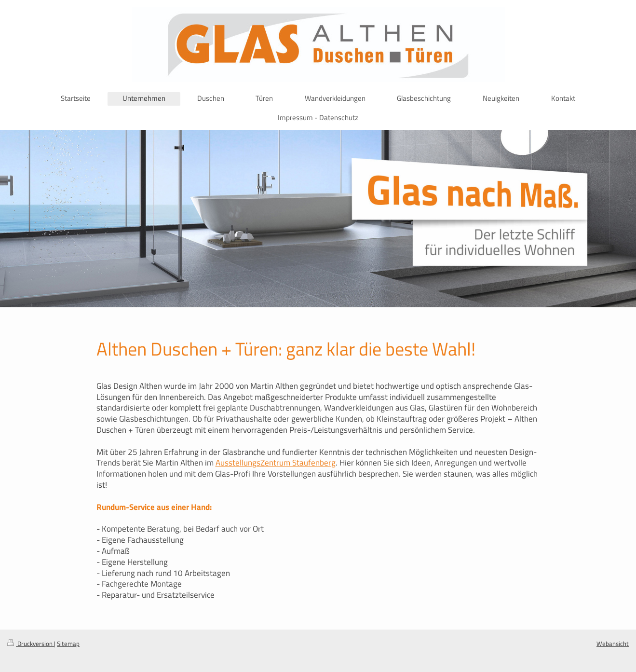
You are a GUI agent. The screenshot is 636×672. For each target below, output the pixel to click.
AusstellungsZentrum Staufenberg (276, 463)
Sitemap (68, 644)
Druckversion (31, 644)
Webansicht (613, 644)
